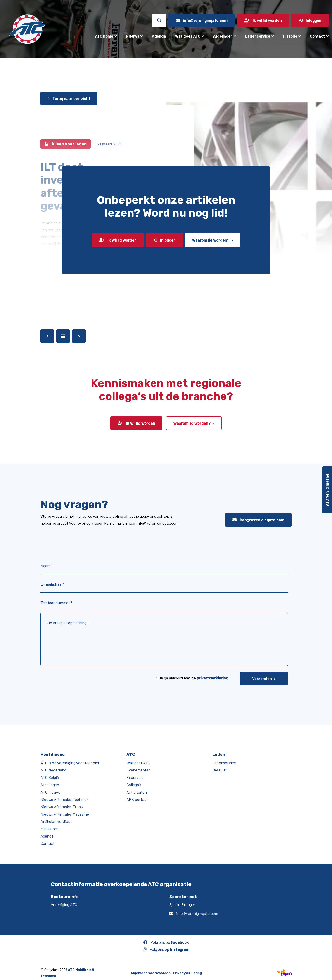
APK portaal (137, 799)
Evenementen (139, 770)
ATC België (50, 777)
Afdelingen (223, 36)
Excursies (135, 777)
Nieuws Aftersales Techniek (64, 799)
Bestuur (219, 770)
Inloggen (164, 240)
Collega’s (134, 785)
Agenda (159, 36)
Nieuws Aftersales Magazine (65, 814)
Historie (290, 36)
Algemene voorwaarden (151, 972)
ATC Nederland (53, 770)
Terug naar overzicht (69, 98)
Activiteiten (137, 792)
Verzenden (262, 679)
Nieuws (133, 36)
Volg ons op (166, 942)
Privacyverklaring (187, 972)
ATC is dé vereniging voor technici (70, 763)
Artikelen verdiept (56, 821)
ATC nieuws (50, 792)
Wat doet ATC (188, 36)
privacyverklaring (212, 678)
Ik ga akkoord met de (194, 678)
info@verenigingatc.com (258, 520)
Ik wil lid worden (118, 240)
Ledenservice (258, 36)
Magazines (50, 829)
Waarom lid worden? (211, 240)
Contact (317, 36)
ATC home (104, 36)
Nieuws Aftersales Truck (62, 807)
